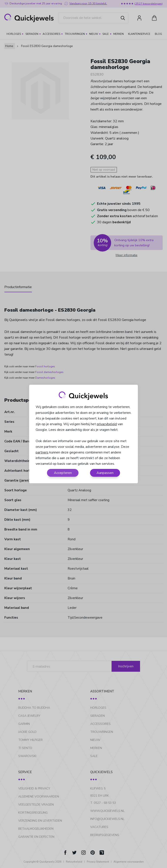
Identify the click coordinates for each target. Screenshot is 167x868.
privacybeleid (107, 424)
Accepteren (63, 473)
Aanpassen (105, 473)
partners (42, 452)
